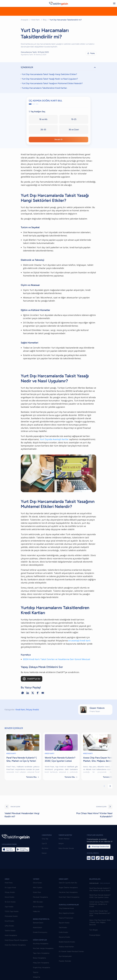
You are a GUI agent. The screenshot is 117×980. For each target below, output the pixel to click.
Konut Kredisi (10, 907)
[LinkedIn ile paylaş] (28, 703)
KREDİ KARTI (11, 763)
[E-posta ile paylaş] (43, 703)
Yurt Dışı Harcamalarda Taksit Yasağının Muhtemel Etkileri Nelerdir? (52, 85)
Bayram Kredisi (64, 932)
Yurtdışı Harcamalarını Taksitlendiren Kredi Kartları (44, 90)
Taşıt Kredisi (9, 916)
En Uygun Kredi (10, 897)
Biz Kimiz (45, 858)
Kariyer (44, 863)
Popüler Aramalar (65, 971)
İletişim (61, 853)
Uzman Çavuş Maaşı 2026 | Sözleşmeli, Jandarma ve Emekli (99, 914)
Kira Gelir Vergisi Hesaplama (43, 958)
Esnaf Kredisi (9, 931)
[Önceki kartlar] (104, 796)
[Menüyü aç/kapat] (114, 3)
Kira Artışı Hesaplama (41, 953)
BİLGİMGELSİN (95, 889)
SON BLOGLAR (94, 893)
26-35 (43, 131)
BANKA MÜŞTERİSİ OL (41, 929)
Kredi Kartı (36, 20)
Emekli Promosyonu (40, 942)
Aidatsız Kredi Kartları (66, 956)
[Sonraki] (110, 816)
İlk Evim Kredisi (10, 911)
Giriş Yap (45, 848)
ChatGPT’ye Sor (31, 688)
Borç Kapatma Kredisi (66, 923)
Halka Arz (36, 921)
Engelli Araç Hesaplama (41, 977)
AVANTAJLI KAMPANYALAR (69, 914)
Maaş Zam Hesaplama (41, 972)
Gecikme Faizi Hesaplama (68, 902)
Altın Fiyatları (38, 897)
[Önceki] (7, 816)
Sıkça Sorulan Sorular (66, 858)
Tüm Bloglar (94, 939)
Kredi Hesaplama (11, 945)
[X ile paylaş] (33, 703)
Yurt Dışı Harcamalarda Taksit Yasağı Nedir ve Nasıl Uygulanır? (50, 80)
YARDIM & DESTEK (65, 845)
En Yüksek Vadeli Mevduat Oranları (71, 961)
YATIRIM (36, 889)
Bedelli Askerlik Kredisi (67, 951)
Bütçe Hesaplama (39, 968)
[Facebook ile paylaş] (38, 703)
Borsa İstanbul (38, 916)
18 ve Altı (43, 121)
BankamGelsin (38, 932)
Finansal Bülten (95, 945)
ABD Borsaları (38, 911)
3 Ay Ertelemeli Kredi (66, 918)
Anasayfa (25, 20)
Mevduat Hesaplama (40, 907)
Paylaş (91, 53)
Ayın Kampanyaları (65, 966)
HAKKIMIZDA (47, 845)
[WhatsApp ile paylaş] (23, 703)
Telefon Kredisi (10, 940)
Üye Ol (44, 853)
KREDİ (7, 889)
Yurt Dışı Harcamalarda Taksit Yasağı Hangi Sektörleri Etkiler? (49, 76)
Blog (45, 20)
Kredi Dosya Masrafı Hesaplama (16, 950)
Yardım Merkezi (64, 848)
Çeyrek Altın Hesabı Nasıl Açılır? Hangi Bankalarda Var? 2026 (100, 923)
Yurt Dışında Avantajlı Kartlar (54, 449)
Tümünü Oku (33, 787)
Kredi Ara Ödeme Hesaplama (15, 955)
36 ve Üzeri (74, 131)
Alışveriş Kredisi (64, 947)
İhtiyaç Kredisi (32, 719)
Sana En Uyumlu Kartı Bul (68, 892)
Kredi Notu (9, 892)
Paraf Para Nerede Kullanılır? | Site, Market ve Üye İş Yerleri (100, 899)
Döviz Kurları (37, 892)
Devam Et (59, 141)
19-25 (74, 121)
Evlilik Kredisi (63, 942)
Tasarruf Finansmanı (66, 928)
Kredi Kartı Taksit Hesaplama (69, 907)
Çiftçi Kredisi (9, 935)
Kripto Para (37, 902)
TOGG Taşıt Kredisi (12, 921)
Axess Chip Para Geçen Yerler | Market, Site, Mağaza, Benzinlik (100, 932)
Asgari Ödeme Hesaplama (68, 897)
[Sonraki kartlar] (110, 796)
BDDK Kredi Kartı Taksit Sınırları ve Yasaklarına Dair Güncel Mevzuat (57, 669)
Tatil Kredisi (63, 937)
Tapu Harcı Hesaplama (41, 963)
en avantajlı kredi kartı (79, 650)
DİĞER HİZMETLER (40, 950)
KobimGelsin (38, 937)
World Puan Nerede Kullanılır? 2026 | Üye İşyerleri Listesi (100, 906)
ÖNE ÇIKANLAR (105, 893)
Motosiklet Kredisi (11, 926)
